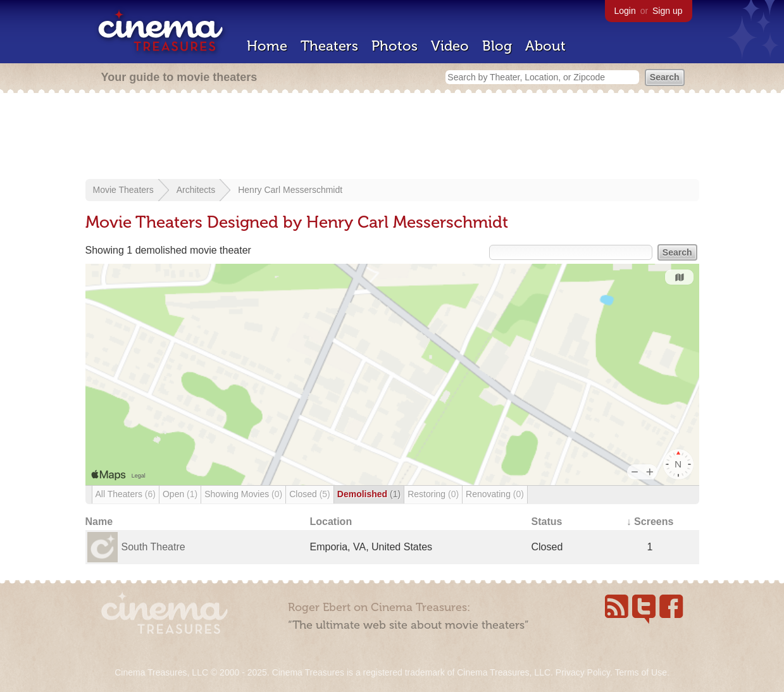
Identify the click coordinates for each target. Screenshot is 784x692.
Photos (395, 46)
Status (547, 522)
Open (180, 494)
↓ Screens (650, 522)
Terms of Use (640, 672)
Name (99, 522)
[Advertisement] (392, 137)
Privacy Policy (583, 672)
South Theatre (153, 547)
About (545, 46)
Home (267, 46)
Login (625, 11)
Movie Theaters (123, 190)
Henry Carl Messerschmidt (290, 190)
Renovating (495, 494)
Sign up (667, 11)
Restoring (433, 494)
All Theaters (126, 494)
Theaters (329, 46)
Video (450, 46)
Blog (497, 46)
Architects (196, 190)
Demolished (369, 494)
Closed (310, 494)
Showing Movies (243, 494)
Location (331, 522)
